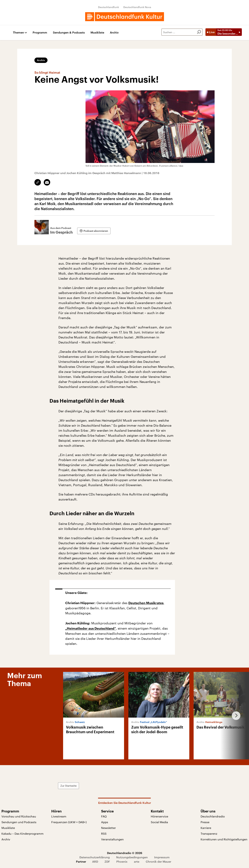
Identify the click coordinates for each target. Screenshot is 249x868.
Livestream (59, 816)
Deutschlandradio (213, 816)
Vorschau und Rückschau (19, 816)
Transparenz (209, 833)
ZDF (107, 861)
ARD (95, 861)
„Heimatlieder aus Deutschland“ (91, 629)
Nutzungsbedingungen (132, 857)
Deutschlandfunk (109, 7)
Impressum (162, 857)
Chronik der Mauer (158, 861)
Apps (105, 822)
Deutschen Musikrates (146, 603)
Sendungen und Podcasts (19, 822)
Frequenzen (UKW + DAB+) (69, 822)
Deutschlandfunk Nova (137, 7)
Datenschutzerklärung (95, 857)
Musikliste (97, 33)
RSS (104, 833)
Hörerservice (159, 816)
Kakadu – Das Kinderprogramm (22, 833)
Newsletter (108, 828)
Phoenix (122, 861)
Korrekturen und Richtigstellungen (224, 839)
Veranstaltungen (112, 839)
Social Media (159, 822)
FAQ (104, 816)
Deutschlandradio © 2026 (125, 853)
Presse (205, 822)
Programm (40, 33)
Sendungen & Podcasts (69, 33)
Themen (18, 33)
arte (137, 861)
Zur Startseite (69, 786)
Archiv (114, 33)
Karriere (206, 828)
